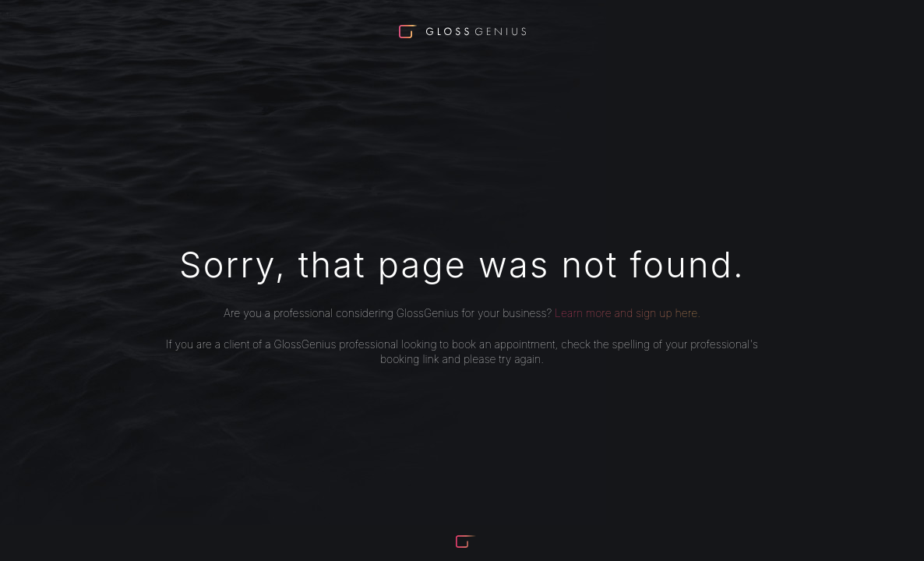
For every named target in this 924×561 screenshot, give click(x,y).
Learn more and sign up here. (628, 313)
